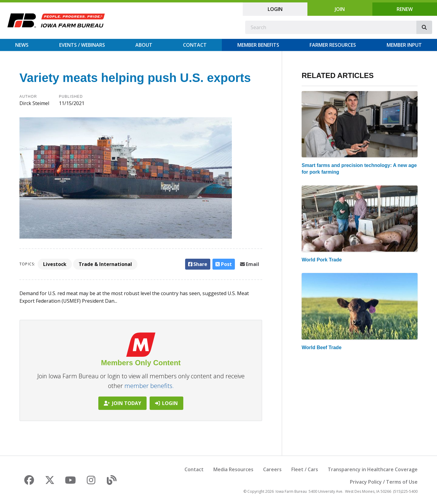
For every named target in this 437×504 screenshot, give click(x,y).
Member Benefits (258, 45)
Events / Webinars (82, 45)
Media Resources (233, 469)
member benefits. (149, 386)
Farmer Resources (333, 45)
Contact (195, 45)
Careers (272, 469)
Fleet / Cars (305, 469)
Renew (405, 9)
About (144, 45)
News (22, 45)
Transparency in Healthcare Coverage (373, 469)
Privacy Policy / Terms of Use (384, 482)
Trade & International (105, 264)
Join (340, 9)
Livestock (55, 264)
